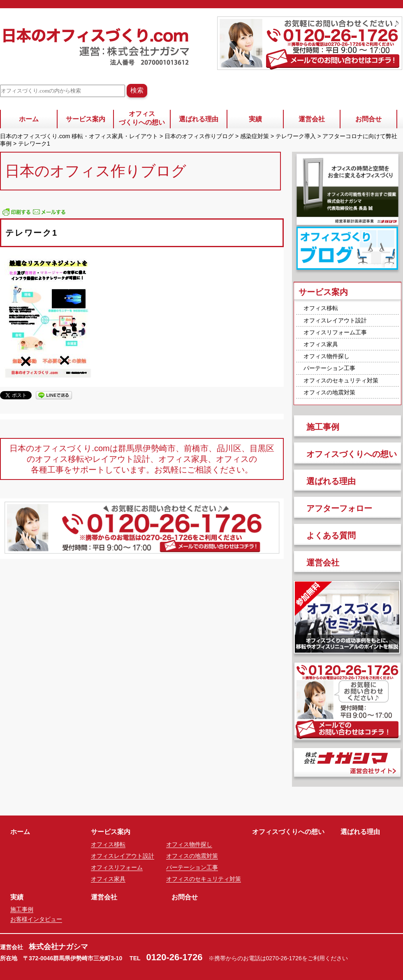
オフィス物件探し (327, 356)
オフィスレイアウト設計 (335, 320)
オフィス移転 (321, 308)
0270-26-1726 (284, 958)
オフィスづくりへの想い (142, 118)
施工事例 (323, 427)
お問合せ (368, 119)
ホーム (29, 119)
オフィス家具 (321, 344)
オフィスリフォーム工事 (335, 332)
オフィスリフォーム (117, 867)
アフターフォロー (339, 508)
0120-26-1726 (175, 957)
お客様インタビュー (36, 919)
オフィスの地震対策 (329, 392)
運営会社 (312, 119)
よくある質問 (331, 535)
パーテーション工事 (329, 368)
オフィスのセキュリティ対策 (341, 380)
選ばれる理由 (199, 119)
